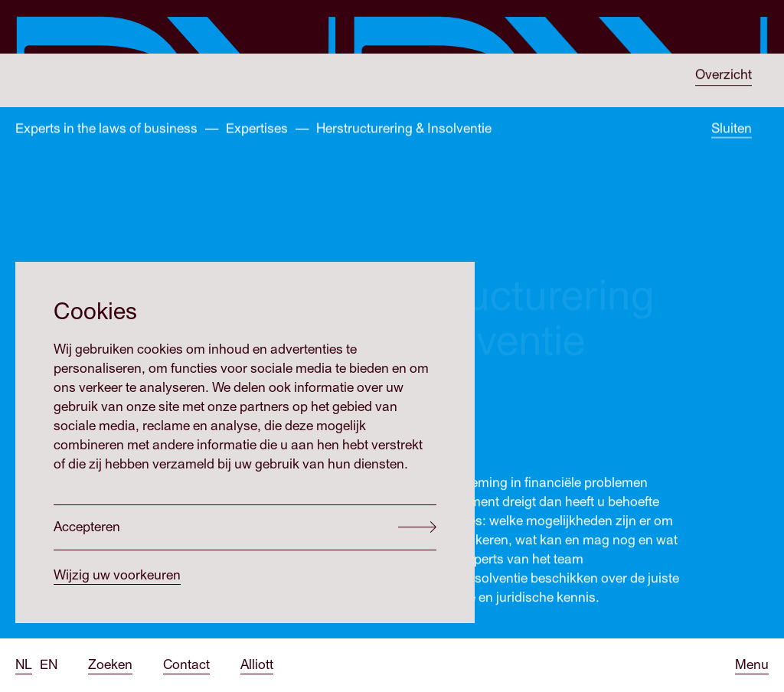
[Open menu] (752, 665)
